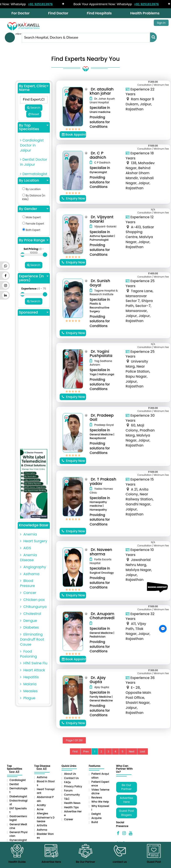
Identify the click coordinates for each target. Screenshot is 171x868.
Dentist (14, 784)
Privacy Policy (73, 786)
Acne (40, 809)
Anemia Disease (28, 558)
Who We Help (100, 802)
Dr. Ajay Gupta (98, 680)
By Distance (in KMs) (34, 197)
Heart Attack (33, 670)
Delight (96, 814)
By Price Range (34, 240)
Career (69, 819)
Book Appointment (74, 135)
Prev (86, 751)
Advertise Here (127, 800)
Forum (68, 790)
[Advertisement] (34, 383)
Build (95, 822)
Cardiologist (18, 780)
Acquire (97, 818)
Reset (34, 114)
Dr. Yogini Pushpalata (101, 354)
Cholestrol (31, 614)
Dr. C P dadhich (98, 155)
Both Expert (31, 230)
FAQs (67, 782)
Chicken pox (32, 600)
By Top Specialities (34, 127)
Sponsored (34, 312)
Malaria (28, 684)
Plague (28, 698)
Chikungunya (33, 607)
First (75, 751)
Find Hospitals (99, 13)
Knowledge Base (34, 525)
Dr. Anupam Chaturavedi (102, 616)
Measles (29, 691)
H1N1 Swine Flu (34, 663)
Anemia (28, 534)
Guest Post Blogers (127, 813)
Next (132, 751)
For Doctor (20, 13)
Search (34, 108)
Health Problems (145, 13)
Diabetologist (18, 796)
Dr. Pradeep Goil (102, 417)
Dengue (29, 621)
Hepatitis (29, 677)
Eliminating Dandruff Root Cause (32, 639)
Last (143, 751)
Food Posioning (28, 654)
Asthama (30, 574)
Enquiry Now (73, 198)
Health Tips (72, 807)
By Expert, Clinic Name (34, 88)
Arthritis (42, 825)
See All (14, 772)
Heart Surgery (34, 541)
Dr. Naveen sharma (101, 552)
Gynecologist (18, 840)
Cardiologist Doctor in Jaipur (32, 145)
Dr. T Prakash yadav (103, 481)
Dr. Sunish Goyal (100, 283)
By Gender (34, 209)
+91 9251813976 (45, 4)
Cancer (28, 593)
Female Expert (33, 224)
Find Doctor (58, 13)
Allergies (43, 813)
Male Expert (32, 217)
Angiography (33, 567)
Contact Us (72, 778)
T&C (67, 799)
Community (72, 795)
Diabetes (29, 627)
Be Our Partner (126, 787)
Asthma (42, 777)
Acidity (41, 805)
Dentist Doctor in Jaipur (34, 162)
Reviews (97, 797)
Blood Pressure (28, 583)
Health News (72, 803)
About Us (70, 774)
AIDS (26, 548)
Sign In (161, 23)
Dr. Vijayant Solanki (101, 219)
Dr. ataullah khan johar (102, 91)
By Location (34, 181)
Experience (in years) (34, 278)
